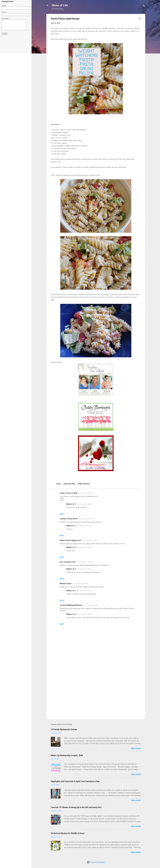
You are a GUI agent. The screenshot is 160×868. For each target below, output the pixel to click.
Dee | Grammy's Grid (68, 562)
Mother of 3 (71, 504)
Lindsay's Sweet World (69, 519)
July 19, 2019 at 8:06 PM (90, 605)
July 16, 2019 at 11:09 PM (90, 540)
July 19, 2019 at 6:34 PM (84, 591)
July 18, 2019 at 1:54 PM (84, 569)
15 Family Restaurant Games (64, 729)
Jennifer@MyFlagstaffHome (71, 605)
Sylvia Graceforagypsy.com (70, 540)
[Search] (144, 6)
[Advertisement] (96, 698)
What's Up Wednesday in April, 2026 (67, 755)
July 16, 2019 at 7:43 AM (86, 519)
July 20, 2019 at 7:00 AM (84, 614)
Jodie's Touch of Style (68, 493)
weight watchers (84, 484)
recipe (58, 484)
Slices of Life (60, 5)
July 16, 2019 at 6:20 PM (84, 526)
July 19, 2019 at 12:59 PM (80, 584)
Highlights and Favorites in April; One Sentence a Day (75, 781)
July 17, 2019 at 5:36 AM (84, 547)
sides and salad (69, 484)
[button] (139, 19)
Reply (62, 514)
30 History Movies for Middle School (68, 833)
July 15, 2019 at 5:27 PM (86, 493)
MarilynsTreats (66, 584)
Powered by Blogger (96, 862)
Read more (136, 749)
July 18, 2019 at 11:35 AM (84, 562)
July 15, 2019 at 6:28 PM (84, 504)
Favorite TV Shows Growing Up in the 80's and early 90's (76, 807)
